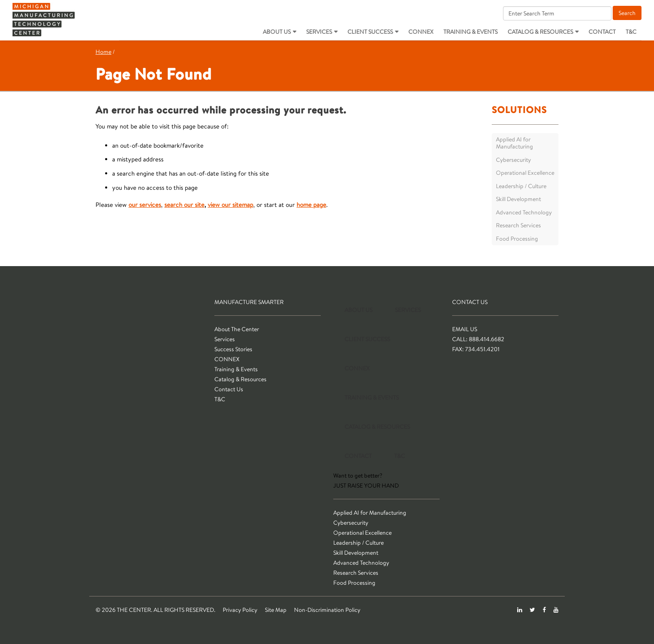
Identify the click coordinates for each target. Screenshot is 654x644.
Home (103, 52)
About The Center (237, 329)
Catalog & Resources (540, 32)
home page (311, 205)
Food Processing (517, 239)
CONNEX (421, 32)
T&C (631, 32)
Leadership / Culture (521, 186)
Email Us (465, 329)
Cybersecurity (513, 160)
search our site (184, 205)
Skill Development (518, 199)
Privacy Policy (240, 610)
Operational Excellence (525, 173)
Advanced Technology (524, 212)
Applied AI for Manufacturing (514, 143)
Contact (602, 32)
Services (319, 32)
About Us (277, 32)
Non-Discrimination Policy (327, 610)
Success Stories (233, 349)
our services (145, 205)
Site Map (276, 610)
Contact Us (229, 389)
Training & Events (470, 32)
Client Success (370, 32)
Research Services (518, 225)
